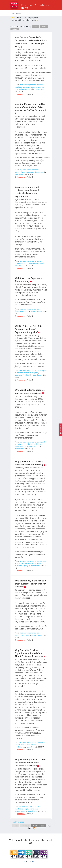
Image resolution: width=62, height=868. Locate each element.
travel (27, 635)
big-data (35, 373)
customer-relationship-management (29, 263)
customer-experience (28, 85)
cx (43, 87)
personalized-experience (25, 172)
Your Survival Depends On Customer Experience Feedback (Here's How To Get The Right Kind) (31, 42)
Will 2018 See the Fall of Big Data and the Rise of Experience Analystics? (29, 329)
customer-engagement (32, 87)
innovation (19, 446)
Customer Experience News (35, 7)
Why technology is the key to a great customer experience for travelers (30, 584)
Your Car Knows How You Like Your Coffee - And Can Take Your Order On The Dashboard (30, 107)
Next (35, 826)
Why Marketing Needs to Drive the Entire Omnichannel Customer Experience (30, 763)
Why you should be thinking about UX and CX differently (29, 463)
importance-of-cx (22, 311)
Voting (15, 29)
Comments (21, 94)
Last (43, 826)
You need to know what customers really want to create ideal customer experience (27, 192)
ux (41, 561)
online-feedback (26, 89)
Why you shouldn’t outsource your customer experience (30, 391)
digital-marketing (34, 444)
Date (36, 26)
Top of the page (17, 822)
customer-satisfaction (33, 563)
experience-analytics (23, 373)
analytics (43, 370)
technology (39, 172)
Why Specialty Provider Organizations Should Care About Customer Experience (29, 653)
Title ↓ (44, 26)
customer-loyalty (22, 566)
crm (17, 89)
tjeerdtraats (39, 89)
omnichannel (20, 811)
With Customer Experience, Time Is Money (29, 280)
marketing (19, 809)
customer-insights (32, 446)
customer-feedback (23, 375)
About (23, 862)
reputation (25, 745)
